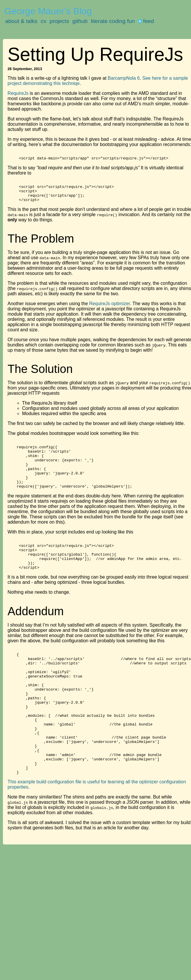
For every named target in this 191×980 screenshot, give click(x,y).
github (80, 21)
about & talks (21, 21)
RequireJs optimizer (110, 310)
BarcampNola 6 (124, 78)
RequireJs (18, 93)
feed (146, 21)
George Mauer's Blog (48, 11)
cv (43, 21)
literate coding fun (113, 21)
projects (59, 21)
